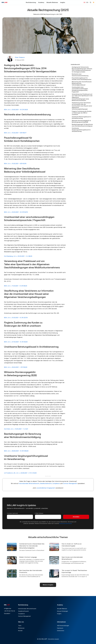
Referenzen (21, 628)
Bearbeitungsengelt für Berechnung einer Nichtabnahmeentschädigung (82, 125)
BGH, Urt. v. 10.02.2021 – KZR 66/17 (15, 133)
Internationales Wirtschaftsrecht (29, 483)
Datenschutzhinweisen (66, 523)
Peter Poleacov (20, 57)
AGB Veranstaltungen (63, 626)
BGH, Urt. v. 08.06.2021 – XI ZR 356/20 (16, 451)
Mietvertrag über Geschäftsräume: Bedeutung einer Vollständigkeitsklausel (82, 83)
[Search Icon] (91, 2)
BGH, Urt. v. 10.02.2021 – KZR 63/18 (15, 164)
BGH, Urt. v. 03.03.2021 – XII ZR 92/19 (16, 212)
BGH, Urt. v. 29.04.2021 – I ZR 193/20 (16, 367)
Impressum (60, 628)
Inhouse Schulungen (62, 611)
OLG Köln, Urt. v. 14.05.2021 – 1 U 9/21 (16, 429)
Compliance (56, 483)
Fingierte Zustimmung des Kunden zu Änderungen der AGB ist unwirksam (82, 113)
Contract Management (70, 483)
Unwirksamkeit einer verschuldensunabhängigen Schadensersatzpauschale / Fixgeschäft (80, 90)
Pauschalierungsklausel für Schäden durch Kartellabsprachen (82, 79)
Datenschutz (61, 631)
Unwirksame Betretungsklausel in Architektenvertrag (81, 118)
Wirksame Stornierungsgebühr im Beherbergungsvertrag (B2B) (81, 121)
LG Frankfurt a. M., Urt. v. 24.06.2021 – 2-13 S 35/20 (20, 473)
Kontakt (20, 631)
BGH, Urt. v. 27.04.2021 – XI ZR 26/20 (16, 342)
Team (20, 626)
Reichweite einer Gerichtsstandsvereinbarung (80, 75)
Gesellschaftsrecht (46, 483)
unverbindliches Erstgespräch (46, 488)
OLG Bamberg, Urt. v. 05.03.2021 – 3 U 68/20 (18, 256)
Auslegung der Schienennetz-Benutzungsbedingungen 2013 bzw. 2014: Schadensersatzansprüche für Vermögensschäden (82, 69)
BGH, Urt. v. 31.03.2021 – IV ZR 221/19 (16, 318)
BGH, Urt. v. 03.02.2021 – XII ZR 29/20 (16, 110)
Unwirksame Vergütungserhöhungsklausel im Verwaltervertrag (81, 130)
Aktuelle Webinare (62, 609)
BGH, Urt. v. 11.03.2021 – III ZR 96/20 (16, 286)
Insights (59, 614)
